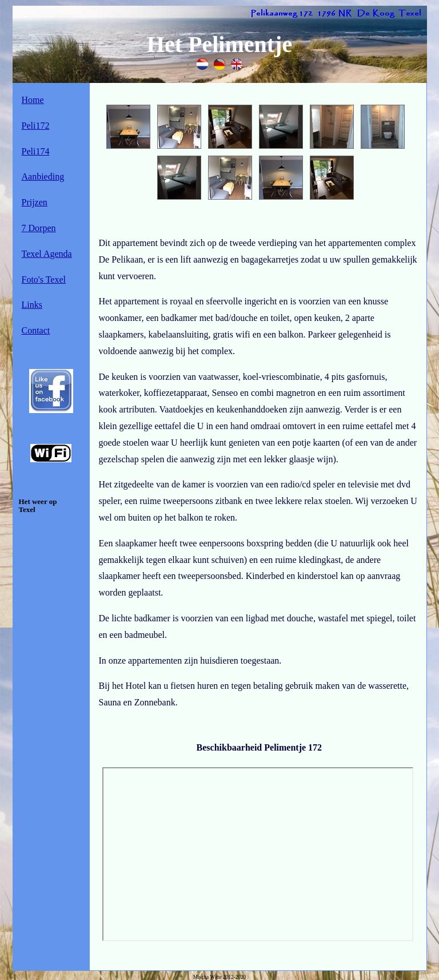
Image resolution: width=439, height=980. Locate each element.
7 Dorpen (39, 228)
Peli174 (36, 151)
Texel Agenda (47, 254)
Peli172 (36, 126)
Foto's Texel (44, 279)
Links (32, 305)
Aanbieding (43, 176)
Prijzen (35, 202)
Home (33, 100)
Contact (36, 330)
